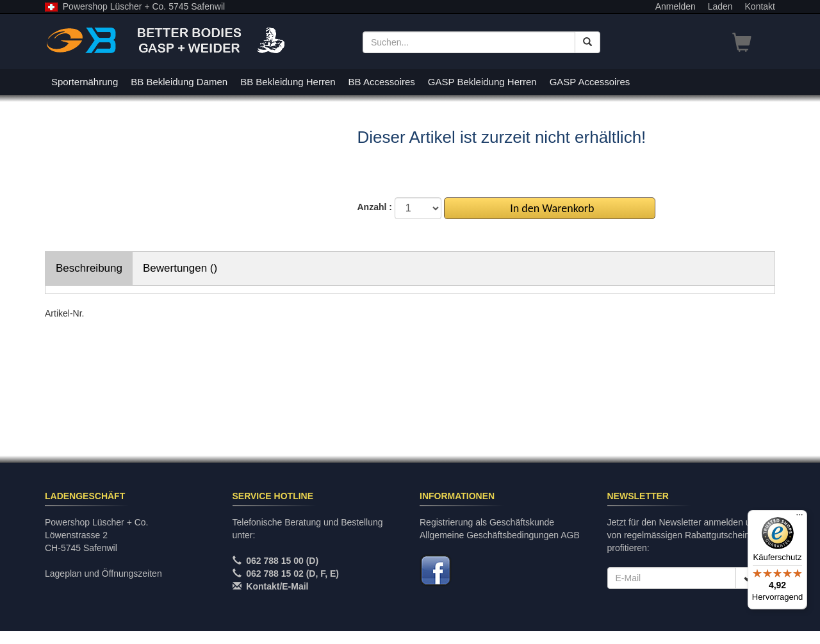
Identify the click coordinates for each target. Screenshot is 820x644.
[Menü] (799, 518)
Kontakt (760, 6)
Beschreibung (89, 268)
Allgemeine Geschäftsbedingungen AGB (500, 535)
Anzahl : (375, 207)
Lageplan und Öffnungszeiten (103, 574)
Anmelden (676, 6)
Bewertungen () (180, 268)
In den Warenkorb (549, 208)
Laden (720, 6)
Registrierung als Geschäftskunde (487, 522)
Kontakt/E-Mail (277, 586)
